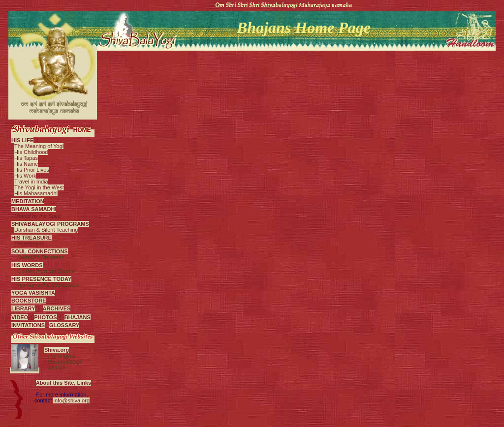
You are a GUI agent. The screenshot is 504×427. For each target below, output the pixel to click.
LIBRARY (23, 308)
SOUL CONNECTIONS (40, 251)
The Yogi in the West (39, 187)
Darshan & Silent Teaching (46, 230)
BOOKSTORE (29, 301)
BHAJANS (78, 317)
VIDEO (20, 317)
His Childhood (31, 152)
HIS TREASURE (31, 238)
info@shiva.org (71, 400)
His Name (26, 164)
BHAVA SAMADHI (34, 209)
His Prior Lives (32, 170)
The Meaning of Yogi (39, 146)
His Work (25, 176)
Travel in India (31, 182)
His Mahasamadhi (36, 193)
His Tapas (26, 158)
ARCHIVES (57, 308)
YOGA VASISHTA (33, 293)
